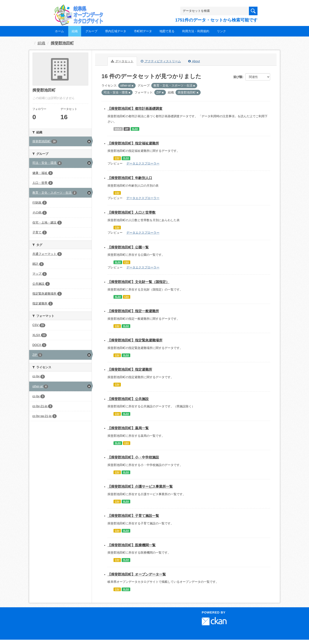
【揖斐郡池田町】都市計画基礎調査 (135, 109)
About (194, 61)
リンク (221, 31)
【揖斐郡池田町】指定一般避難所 (133, 311)
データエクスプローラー (143, 163)
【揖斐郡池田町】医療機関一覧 (132, 545)
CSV (117, 158)
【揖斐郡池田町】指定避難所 (130, 369)
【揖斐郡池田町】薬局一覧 (128, 428)
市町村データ (143, 31)
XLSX (135, 129)
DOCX (118, 129)
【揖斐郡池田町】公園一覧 (128, 247)
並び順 (238, 77)
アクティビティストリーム (161, 61)
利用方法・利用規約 (196, 31)
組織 (75, 31)
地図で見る (167, 31)
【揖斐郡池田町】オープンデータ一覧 (137, 574)
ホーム (59, 31)
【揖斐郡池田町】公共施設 (128, 399)
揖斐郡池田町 (62, 43)
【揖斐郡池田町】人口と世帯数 (132, 212)
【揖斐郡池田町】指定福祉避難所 (133, 143)
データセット (122, 61)
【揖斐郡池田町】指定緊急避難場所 (135, 340)
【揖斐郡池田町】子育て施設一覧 (133, 516)
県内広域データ (116, 31)
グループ (91, 31)
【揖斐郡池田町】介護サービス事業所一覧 (140, 486)
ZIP (127, 129)
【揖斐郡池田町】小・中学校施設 (133, 457)
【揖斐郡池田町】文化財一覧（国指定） (138, 282)
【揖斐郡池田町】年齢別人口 (130, 178)
